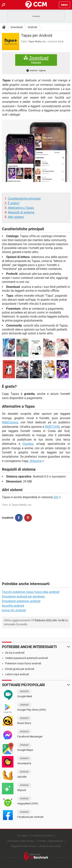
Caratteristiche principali (24, 199)
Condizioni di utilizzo (42, 836)
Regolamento (56, 841)
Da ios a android (15, 653)
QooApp (28, 444)
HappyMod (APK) (28, 803)
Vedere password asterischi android (26, 658)
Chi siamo (23, 836)
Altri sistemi (16, 217)
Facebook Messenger (30, 737)
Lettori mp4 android (17, 674)
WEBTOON (52, 427)
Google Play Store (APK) (32, 710)
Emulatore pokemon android (21, 601)
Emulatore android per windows (23, 596)
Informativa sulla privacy (21, 841)
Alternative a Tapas (21, 208)
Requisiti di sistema (21, 212)
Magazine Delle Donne (24, 846)
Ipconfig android (13, 606)
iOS (56, 497)
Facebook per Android (30, 817)
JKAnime (35, 461)
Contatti (41, 841)
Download (17, 27)
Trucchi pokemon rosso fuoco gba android (31, 592)
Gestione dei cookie (50, 846)
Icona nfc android (14, 610)
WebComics (10, 422)
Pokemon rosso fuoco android (23, 663)
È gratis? (14, 203)
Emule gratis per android (20, 669)
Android (32, 27)
